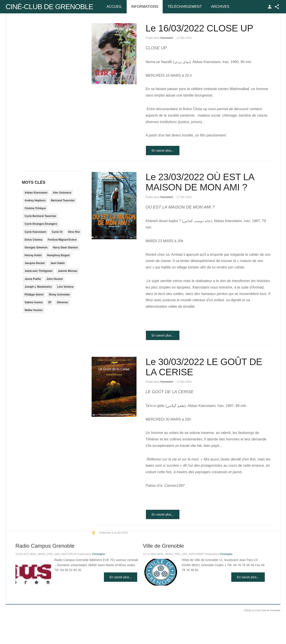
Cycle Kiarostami (35, 232)
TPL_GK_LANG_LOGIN (270, 7)
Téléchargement (185, 7)
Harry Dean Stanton (65, 248)
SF (50, 302)
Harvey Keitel (33, 255)
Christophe (99, 554)
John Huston (55, 279)
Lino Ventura (65, 287)
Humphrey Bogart (58, 255)
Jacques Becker (35, 263)
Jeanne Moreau (68, 271)
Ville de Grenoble (163, 546)
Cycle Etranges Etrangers (41, 224)
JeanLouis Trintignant (39, 271)
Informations (145, 7)
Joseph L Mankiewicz (38, 287)
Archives (220, 7)
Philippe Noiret (34, 295)
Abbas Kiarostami (36, 193)
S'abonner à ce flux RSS (113, 533)
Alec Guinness (62, 193)
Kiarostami (167, 38)
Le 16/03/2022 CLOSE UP (199, 28)
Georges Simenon (36, 248)
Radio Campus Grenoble (45, 546)
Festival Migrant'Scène (62, 240)
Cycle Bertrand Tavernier (40, 216)
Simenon (62, 302)
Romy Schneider (60, 295)
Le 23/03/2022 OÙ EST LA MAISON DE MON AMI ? (200, 182)
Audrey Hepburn (35, 200)
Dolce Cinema (33, 240)
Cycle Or (57, 232)
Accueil (114, 7)
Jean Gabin (58, 263)
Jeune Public (33, 279)
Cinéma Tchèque (35, 208)
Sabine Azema (34, 302)
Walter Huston (34, 310)
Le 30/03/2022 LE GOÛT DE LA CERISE (204, 367)
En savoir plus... (163, 151)
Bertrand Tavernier (63, 200)
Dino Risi (74, 232)
